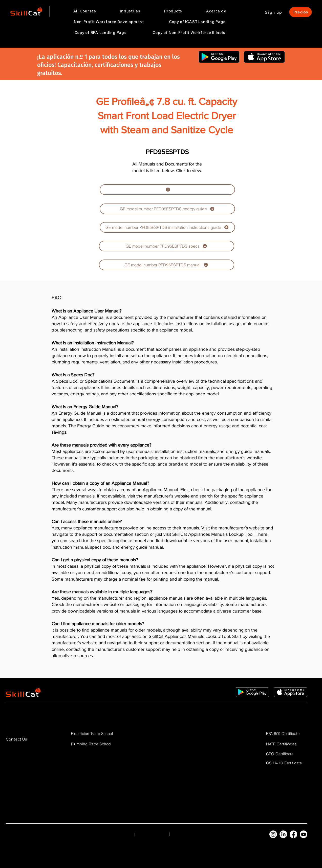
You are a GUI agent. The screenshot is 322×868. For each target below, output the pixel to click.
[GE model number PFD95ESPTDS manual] (167, 265)
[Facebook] (293, 834)
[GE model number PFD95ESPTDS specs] (167, 246)
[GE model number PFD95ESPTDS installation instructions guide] (167, 227)
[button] (130, 11)
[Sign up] (274, 12)
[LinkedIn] (283, 834)
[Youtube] (304, 834)
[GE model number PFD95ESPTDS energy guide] (167, 209)
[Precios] (300, 12)
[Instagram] (273, 834)
